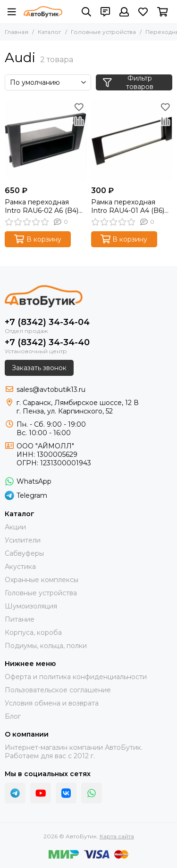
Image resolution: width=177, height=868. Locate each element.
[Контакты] (105, 12)
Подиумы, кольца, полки (46, 646)
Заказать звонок (39, 368)
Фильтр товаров (128, 82)
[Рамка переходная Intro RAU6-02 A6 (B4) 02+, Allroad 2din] (46, 141)
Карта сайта (117, 836)
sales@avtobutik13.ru (51, 389)
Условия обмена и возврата (52, 703)
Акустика (20, 567)
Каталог (50, 32)
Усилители (23, 540)
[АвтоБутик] (43, 12)
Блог (13, 716)
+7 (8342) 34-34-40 (47, 342)
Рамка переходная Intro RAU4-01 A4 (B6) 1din (128, 206)
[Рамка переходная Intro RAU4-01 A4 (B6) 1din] (132, 141)
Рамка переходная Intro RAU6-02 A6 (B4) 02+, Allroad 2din (42, 206)
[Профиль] (124, 12)
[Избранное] (143, 12)
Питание (20, 619)
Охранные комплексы (42, 580)
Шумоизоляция (31, 606)
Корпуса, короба (33, 633)
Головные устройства (103, 32)
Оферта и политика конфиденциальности (76, 677)
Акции (15, 527)
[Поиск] (86, 12)
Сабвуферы (24, 553)
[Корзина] (163, 12)
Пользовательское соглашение (58, 690)
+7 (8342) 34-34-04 (47, 322)
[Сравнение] (79, 121)
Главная (17, 32)
